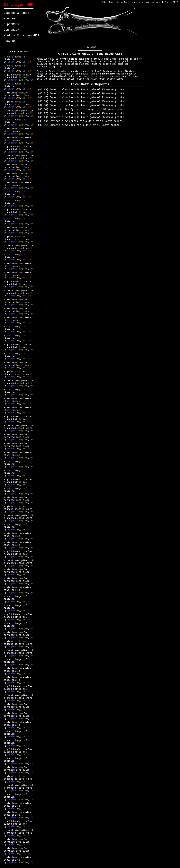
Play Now (108, 2)
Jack (72, 125)
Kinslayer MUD (19, 5)
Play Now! (11, 41)
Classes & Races (16, 13)
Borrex (73, 121)
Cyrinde (74, 90)
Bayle (12, 62)
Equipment (11, 19)
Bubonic (55, 90)
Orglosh (13, 80)
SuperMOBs (11, 24)
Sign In (122, 2)
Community (11, 30)
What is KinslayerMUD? (22, 35)
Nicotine (56, 109)
